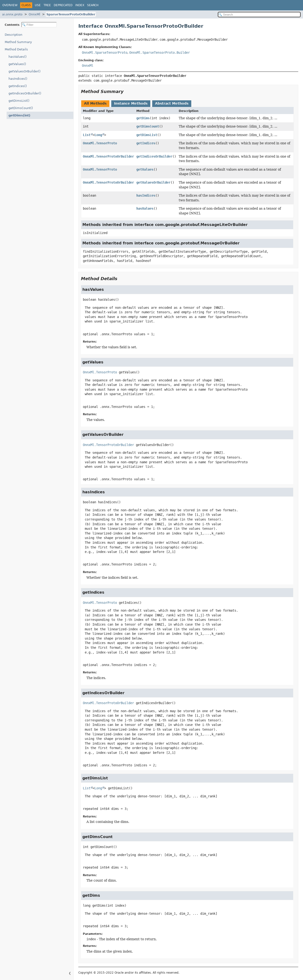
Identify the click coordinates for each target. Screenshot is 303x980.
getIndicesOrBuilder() (25, 93)
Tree (47, 5)
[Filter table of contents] (39, 25)
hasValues (145, 208)
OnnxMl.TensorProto (100, 143)
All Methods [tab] (95, 103)
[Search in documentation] (259, 15)
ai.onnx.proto (12, 14)
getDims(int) (18, 115)
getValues (145, 169)
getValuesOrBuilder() (25, 71)
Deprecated (63, 5)
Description (15, 35)
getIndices (146, 143)
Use (38, 5)
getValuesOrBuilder (153, 182)
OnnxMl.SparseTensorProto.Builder (160, 53)
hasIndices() (18, 79)
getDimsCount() (21, 108)
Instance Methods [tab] (131, 103)
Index (80, 5)
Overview (10, 5)
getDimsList (147, 135)
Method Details (16, 49)
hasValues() (18, 57)
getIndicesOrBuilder (154, 156)
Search (93, 5)
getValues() (17, 64)
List (87, 135)
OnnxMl (34, 14)
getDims (143, 118)
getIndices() (18, 86)
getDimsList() (19, 101)
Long (98, 135)
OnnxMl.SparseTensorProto (105, 53)
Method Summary (18, 42)
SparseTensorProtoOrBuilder (71, 14)
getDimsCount (148, 126)
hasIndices (146, 195)
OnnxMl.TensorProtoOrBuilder (108, 156)
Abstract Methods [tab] (172, 103)
